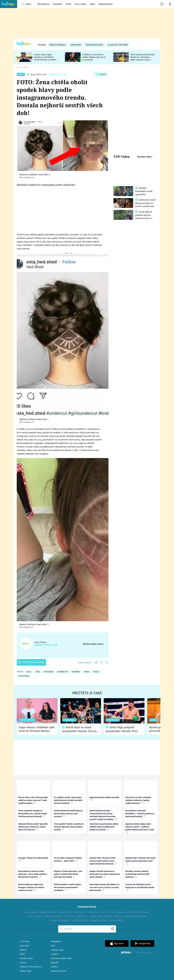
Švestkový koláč (116, 920)
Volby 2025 (69, 916)
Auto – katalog (34, 916)
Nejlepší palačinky (99, 920)
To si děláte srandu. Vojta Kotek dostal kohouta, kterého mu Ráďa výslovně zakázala (68, 800)
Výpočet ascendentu (60, 920)
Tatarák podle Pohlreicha (101, 916)
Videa (92, 4)
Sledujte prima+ (106, 4)
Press (53, 946)
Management (56, 941)
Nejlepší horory (65, 912)
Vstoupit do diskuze (31, 662)
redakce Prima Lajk (57, 74)
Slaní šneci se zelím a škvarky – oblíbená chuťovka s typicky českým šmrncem (139, 800)
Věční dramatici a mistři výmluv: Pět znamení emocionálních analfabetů (68, 887)
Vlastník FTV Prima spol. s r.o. (31, 967)
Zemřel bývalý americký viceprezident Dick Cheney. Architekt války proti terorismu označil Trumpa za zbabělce (103, 815)
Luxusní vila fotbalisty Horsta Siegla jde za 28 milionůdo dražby (140, 887)
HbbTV (22, 954)
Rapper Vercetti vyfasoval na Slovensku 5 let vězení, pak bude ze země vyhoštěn (105, 874)
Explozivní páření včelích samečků (104, 799)
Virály (68, 4)
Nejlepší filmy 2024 (48, 912)
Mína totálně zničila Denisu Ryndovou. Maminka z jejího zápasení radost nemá (143, 58)
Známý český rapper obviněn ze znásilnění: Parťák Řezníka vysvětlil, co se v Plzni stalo (46, 58)
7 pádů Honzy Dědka (52, 916)
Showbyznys (43, 4)
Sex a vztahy (80, 4)
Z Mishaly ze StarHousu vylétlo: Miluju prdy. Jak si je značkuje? (94, 57)
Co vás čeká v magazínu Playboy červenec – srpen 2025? (68, 859)
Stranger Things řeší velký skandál (33, 859)
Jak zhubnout (31, 912)
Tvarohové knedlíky (80, 920)
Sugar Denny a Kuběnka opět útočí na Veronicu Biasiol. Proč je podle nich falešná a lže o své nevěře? (37, 729)
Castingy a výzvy (57, 950)
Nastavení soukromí (59, 971)
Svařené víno (82, 916)
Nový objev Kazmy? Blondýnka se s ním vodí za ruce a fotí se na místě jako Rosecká (105, 887)
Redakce (54, 967)
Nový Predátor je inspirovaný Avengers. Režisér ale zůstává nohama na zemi (31, 887)
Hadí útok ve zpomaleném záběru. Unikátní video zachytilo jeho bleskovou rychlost (104, 827)
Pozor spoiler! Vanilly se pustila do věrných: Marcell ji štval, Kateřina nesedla (69, 827)
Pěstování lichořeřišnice (136, 916)
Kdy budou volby (123, 912)
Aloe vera (118, 916)
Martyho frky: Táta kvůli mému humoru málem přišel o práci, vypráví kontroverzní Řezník (103, 861)
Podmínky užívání (26, 958)
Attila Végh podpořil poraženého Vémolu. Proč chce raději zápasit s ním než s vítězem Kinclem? (123, 729)
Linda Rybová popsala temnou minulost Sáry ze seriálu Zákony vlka (145, 218)
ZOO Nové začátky (141, 912)
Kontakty (54, 954)
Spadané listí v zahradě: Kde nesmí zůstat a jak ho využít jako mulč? (140, 861)
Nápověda (55, 963)
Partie (103, 912)
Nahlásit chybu (25, 971)
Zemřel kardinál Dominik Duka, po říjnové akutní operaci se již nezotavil (68, 814)
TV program (80, 912)
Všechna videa (145, 157)
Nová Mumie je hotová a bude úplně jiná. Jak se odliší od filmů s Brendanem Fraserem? (33, 874)
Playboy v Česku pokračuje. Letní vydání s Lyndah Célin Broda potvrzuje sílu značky (68, 874)
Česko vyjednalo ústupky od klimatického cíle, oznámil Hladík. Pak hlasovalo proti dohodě (33, 814)
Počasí (111, 912)
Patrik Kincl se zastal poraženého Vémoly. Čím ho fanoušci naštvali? (79, 729)
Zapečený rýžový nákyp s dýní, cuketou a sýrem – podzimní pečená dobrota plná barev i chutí (140, 828)
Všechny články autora (93, 644)
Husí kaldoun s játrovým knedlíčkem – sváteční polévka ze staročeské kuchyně (140, 814)
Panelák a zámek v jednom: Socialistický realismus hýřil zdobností (137, 874)
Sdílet (102, 75)
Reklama (23, 950)
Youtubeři (57, 4)
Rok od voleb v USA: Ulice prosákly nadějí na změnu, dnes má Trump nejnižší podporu (33, 800)
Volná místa (24, 946)
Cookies (23, 963)
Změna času (93, 912)
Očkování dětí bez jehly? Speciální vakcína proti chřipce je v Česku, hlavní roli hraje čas (33, 827)
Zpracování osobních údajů (61, 958)
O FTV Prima (25, 941)
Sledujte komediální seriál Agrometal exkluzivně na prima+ (144, 194)
